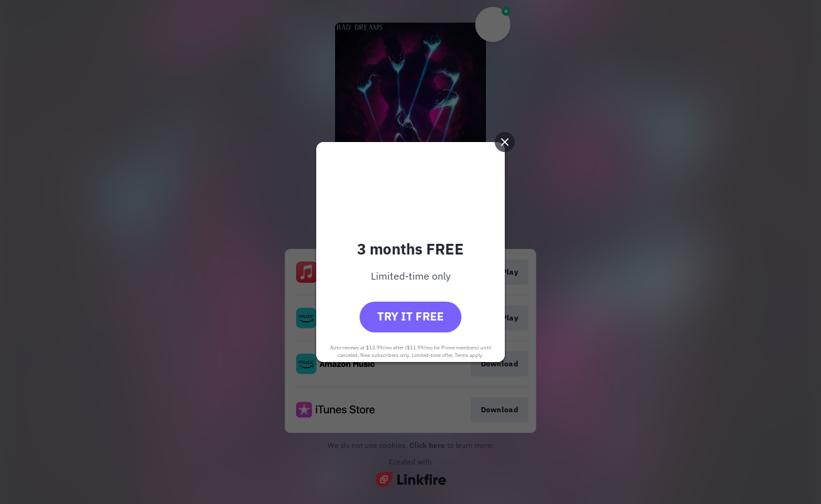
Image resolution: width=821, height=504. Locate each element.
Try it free (410, 316)
